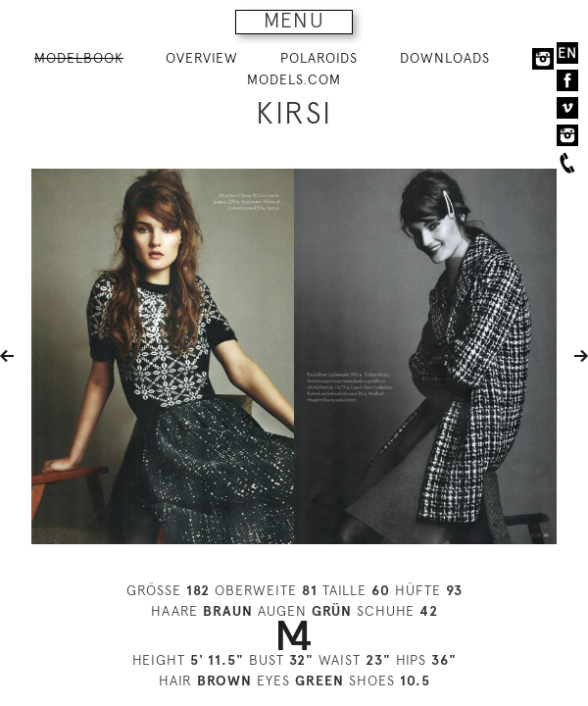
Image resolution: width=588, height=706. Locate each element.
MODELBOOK (79, 58)
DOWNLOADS (445, 58)
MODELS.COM (294, 79)
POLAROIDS (319, 58)
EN (567, 53)
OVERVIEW (202, 58)
